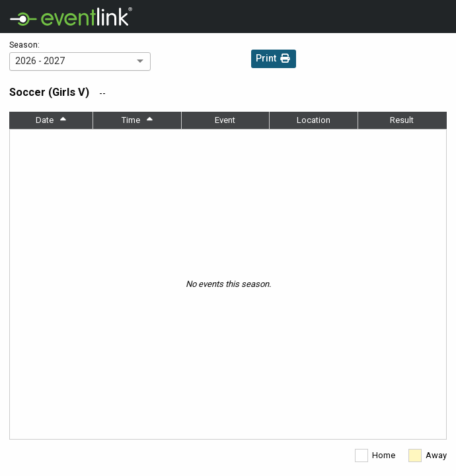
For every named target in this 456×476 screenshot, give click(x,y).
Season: (24, 45)
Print (274, 60)
